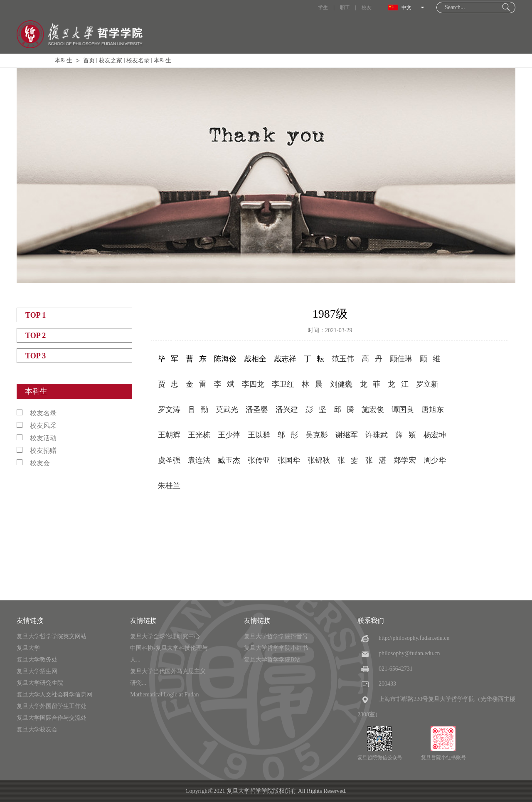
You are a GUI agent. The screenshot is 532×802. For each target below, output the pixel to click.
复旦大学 (28, 648)
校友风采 (37, 426)
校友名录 (138, 60)
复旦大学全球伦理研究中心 (165, 636)
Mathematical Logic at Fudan (164, 695)
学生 (323, 7)
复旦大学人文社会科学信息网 (54, 695)
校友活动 (37, 438)
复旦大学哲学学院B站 (272, 660)
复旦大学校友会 (37, 729)
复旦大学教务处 (37, 660)
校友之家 (111, 60)
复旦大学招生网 (37, 671)
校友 (367, 7)
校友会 (33, 463)
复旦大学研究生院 (40, 683)
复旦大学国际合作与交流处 (52, 718)
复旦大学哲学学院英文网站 (52, 636)
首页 (89, 60)
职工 (345, 7)
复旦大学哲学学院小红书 (276, 648)
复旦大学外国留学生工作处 (52, 706)
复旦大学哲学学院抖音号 (276, 636)
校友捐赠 (37, 450)
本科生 (64, 60)
